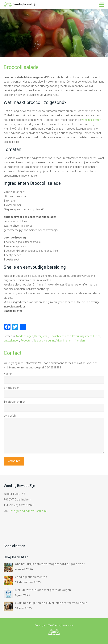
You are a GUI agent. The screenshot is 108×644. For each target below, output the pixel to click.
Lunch (97, 336)
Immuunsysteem (82, 336)
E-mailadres (11, 388)
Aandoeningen (24, 336)
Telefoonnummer (14, 402)
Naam (8, 374)
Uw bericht (10, 416)
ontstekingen (11, 341)
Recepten (26, 341)
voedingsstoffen (91, 120)
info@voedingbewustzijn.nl (28, 511)
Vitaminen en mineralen (71, 341)
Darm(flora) (41, 336)
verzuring (50, 341)
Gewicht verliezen (60, 336)
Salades (38, 341)
